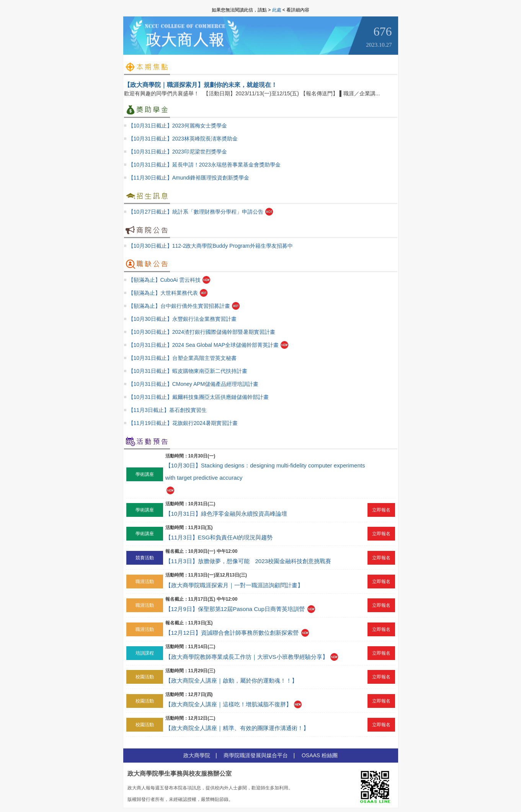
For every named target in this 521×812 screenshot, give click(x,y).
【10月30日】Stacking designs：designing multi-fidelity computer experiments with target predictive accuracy (265, 471)
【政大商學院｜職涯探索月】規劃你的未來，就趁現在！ (201, 85)
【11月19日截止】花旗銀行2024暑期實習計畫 (183, 423)
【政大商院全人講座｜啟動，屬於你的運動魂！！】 (231, 680)
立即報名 (381, 510)
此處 (277, 10)
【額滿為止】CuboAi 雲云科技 (165, 280)
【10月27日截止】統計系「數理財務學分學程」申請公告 (196, 212)
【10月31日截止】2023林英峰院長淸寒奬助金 (183, 139)
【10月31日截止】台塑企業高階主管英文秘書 (182, 358)
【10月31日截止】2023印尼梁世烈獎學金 (178, 152)
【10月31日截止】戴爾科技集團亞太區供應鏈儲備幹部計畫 (198, 397)
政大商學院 (197, 755)
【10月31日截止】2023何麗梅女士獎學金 (178, 126)
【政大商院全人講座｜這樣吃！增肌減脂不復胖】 (229, 704)
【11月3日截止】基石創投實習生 (167, 410)
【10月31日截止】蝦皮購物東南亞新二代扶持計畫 (188, 371)
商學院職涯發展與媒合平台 (256, 755)
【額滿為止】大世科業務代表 (163, 293)
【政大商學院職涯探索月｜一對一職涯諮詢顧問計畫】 (234, 585)
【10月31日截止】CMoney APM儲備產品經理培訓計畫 (194, 384)
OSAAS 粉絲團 (320, 755)
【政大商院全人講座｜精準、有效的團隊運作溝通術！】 (237, 728)
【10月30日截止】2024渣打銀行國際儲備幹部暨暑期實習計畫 (202, 332)
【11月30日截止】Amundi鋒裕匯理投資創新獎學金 (189, 178)
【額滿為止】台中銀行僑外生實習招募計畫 (179, 306)
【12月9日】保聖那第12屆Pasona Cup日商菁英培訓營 (235, 609)
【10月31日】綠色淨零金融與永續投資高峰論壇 (226, 514)
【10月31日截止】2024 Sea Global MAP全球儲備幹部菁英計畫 (204, 345)
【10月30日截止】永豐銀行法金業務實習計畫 (182, 319)
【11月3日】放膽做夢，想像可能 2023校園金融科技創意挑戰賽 (248, 561)
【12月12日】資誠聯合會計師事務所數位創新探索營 (232, 633)
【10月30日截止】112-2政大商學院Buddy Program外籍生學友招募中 (211, 246)
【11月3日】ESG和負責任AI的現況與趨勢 (219, 537)
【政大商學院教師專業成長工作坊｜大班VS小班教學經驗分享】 (247, 657)
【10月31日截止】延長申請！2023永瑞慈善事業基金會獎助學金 (204, 165)
